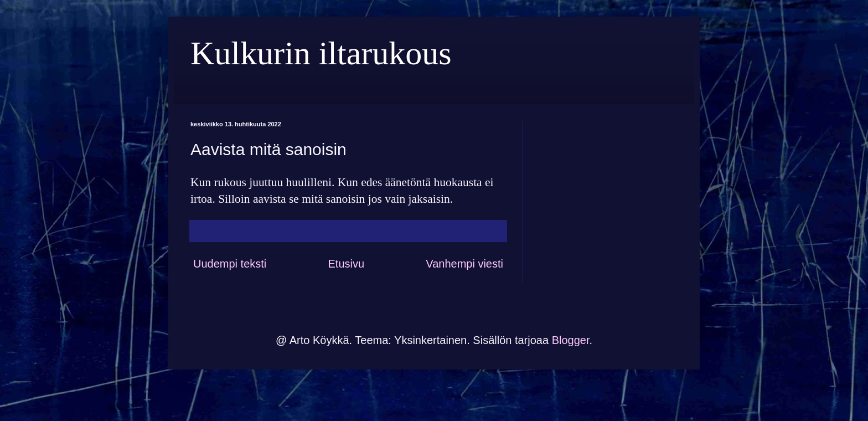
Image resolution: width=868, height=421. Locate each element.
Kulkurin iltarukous (321, 53)
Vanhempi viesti (464, 264)
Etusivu (346, 264)
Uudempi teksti (230, 264)
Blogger (571, 340)
